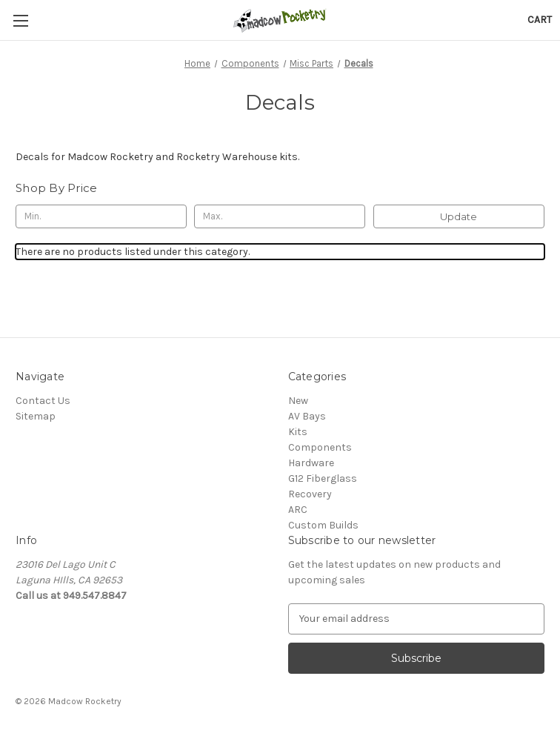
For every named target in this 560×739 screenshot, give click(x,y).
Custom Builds (323, 525)
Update (459, 216)
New (298, 401)
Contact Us (43, 401)
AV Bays (307, 416)
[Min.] (101, 216)
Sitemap (36, 416)
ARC (298, 510)
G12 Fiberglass (323, 478)
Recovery (310, 494)
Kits (298, 432)
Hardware (311, 463)
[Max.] (280, 216)
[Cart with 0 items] (540, 20)
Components (320, 447)
